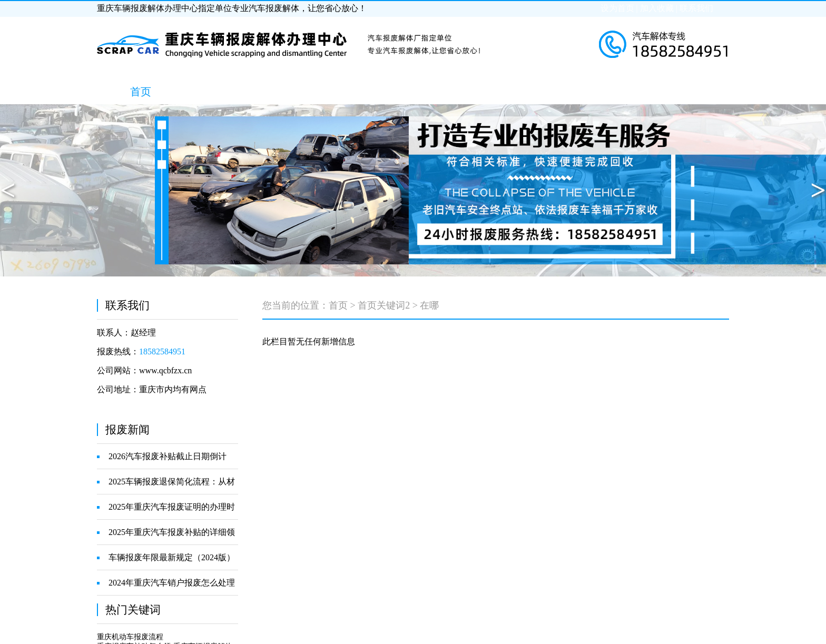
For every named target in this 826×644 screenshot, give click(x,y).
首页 (338, 305)
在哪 (429, 305)
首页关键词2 (384, 305)
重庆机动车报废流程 (130, 637)
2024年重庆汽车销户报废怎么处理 (172, 583)
